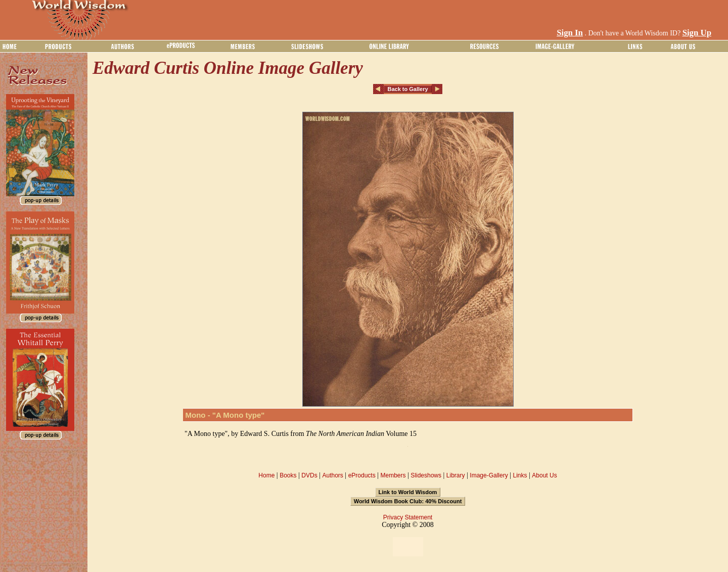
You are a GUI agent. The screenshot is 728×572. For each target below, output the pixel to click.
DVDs (309, 475)
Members (393, 475)
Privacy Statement (408, 517)
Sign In (570, 33)
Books (288, 475)
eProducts (362, 475)
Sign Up (697, 33)
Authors (332, 475)
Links (520, 475)
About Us (544, 475)
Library (456, 475)
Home (266, 475)
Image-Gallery (489, 475)
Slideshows (426, 475)
